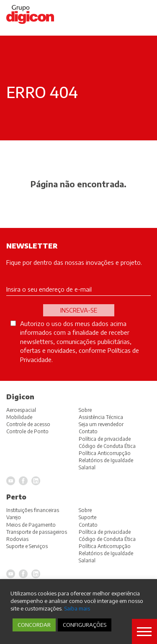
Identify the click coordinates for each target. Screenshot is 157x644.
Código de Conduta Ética (107, 539)
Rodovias (17, 539)
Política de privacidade (105, 532)
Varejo (14, 517)
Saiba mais (77, 608)
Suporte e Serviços (27, 546)
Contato (88, 525)
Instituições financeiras (33, 510)
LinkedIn (36, 574)
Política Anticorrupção (105, 546)
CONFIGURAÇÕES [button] (85, 625)
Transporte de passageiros (37, 532)
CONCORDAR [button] (34, 625)
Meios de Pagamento (31, 525)
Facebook (23, 574)
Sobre (85, 510)
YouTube (11, 574)
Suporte (88, 517)
